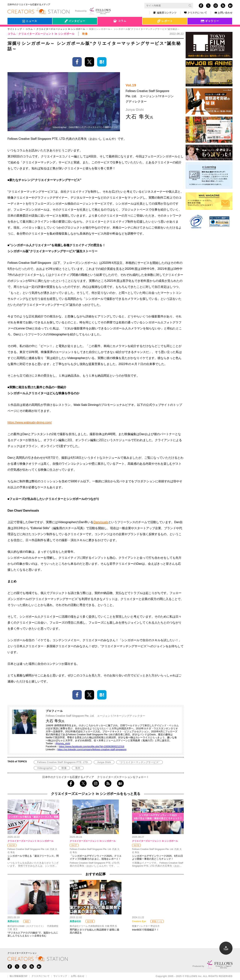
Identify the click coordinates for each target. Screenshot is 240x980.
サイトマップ (60, 976)
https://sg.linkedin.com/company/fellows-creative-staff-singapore (92, 749)
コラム (29, 29)
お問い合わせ (224, 13)
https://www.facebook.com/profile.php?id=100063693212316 (92, 746)
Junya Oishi (104, 762)
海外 (78, 768)
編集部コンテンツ (165, 13)
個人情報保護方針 (19, 976)
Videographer (45, 768)
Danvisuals (101, 522)
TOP (226, 948)
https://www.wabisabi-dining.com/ (30, 422)
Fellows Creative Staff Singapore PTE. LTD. (63, 762)
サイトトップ (15, 29)
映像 (64, 768)
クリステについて (196, 13)
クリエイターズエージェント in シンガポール (46, 34)
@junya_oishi (63, 743)
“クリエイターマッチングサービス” (140, 762)
